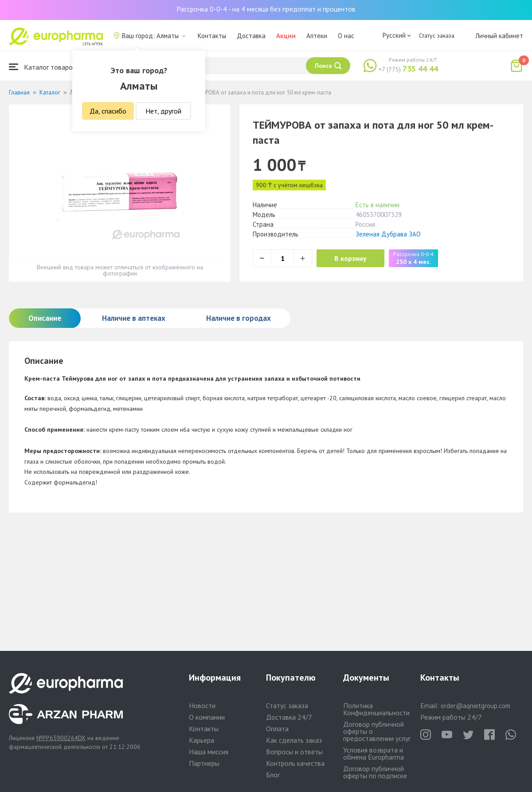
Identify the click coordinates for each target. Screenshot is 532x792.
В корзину (350, 258)
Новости (202, 705)
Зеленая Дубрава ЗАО (388, 234)
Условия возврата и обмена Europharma (374, 753)
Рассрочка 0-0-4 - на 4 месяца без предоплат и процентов (266, 9)
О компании (207, 717)
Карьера (201, 740)
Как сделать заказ (294, 740)
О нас (346, 36)
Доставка (251, 36)
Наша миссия (209, 752)
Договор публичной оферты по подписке (375, 772)
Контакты (212, 36)
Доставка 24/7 (289, 717)
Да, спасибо (108, 111)
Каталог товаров (43, 67)
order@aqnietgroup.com (475, 706)
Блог (273, 775)
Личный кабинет (499, 36)
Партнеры (204, 763)
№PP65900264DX (61, 738)
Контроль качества (295, 763)
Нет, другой (163, 111)
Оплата (277, 729)
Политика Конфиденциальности (376, 709)
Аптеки (317, 36)
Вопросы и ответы (294, 752)
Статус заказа (437, 35)
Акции (286, 36)
